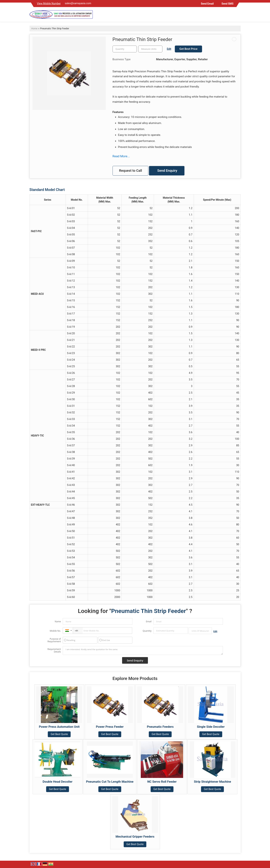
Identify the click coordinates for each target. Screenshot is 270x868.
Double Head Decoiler (58, 782)
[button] (49, 3)
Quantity (147, 631)
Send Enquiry (167, 171)
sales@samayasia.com (78, 3)
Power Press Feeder (110, 727)
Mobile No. (55, 631)
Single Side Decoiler (211, 727)
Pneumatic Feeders (160, 727)
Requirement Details (54, 650)
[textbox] (150, 49)
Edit (169, 49)
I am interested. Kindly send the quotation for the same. (143, 650)
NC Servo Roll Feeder (162, 782)
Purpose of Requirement (54, 640)
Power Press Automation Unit (59, 727)
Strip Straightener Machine (213, 782)
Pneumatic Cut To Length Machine (110, 782)
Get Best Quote (59, 734)
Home (34, 28)
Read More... (121, 156)
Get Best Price (188, 49)
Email (149, 621)
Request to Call (130, 171)
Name (58, 621)
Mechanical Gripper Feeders (135, 837)
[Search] (238, 15)
